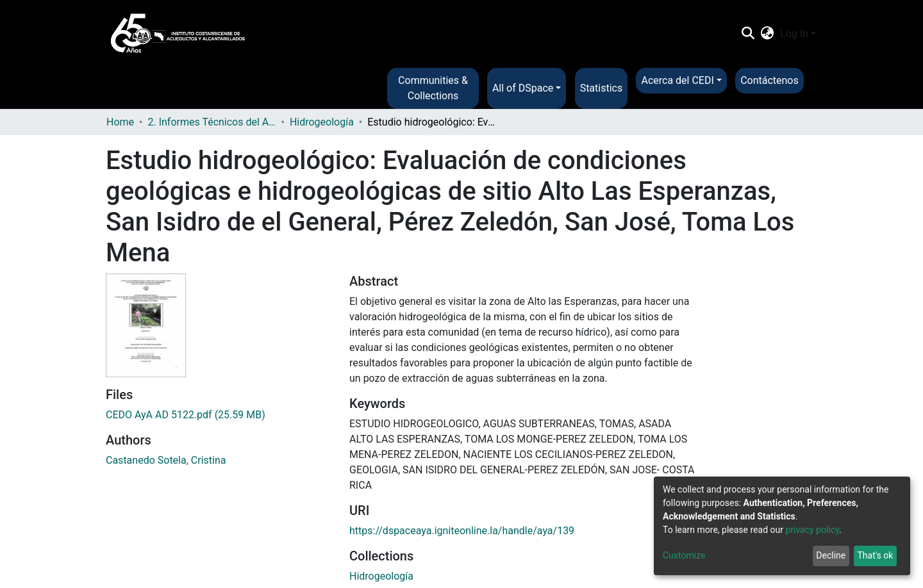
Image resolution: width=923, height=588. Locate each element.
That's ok (875, 555)
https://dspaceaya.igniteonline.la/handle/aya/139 (462, 531)
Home (120, 122)
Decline (831, 555)
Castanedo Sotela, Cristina (166, 460)
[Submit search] (748, 34)
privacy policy (812, 530)
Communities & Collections (433, 88)
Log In (794, 34)
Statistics (602, 88)
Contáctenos (769, 80)
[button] (768, 34)
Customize (684, 555)
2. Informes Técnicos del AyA (212, 122)
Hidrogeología (322, 122)
